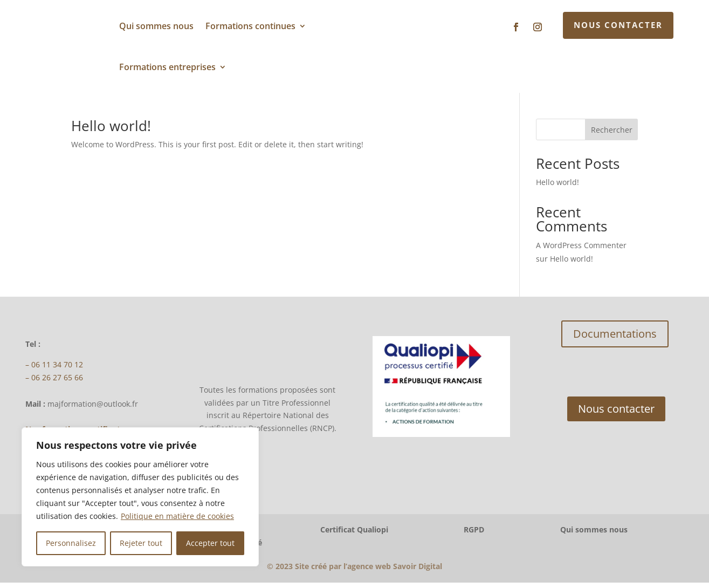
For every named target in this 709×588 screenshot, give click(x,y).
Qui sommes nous (156, 26)
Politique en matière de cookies (177, 516)
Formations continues (250, 26)
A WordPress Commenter (581, 251)
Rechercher (612, 135)
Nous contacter (618, 25)
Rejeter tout (141, 543)
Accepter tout (210, 543)
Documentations (615, 339)
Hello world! (111, 131)
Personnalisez (71, 543)
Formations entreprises (167, 67)
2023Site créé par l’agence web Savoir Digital (354, 572)
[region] (140, 497)
